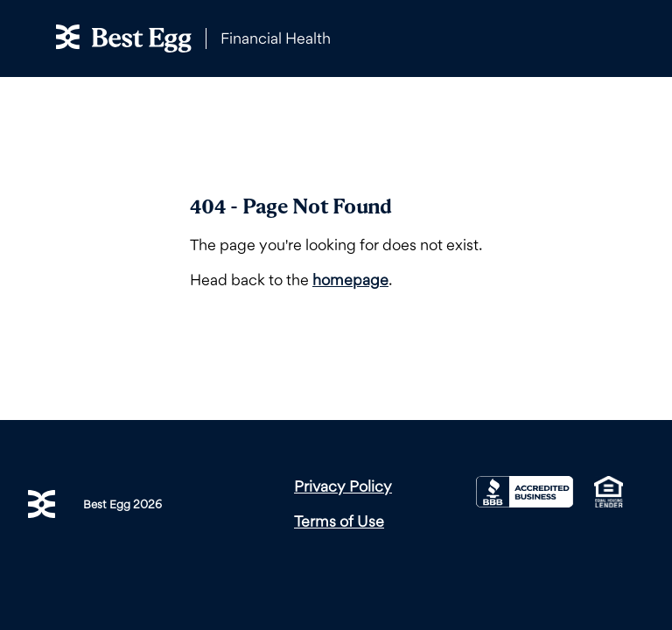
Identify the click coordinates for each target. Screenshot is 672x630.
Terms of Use (339, 521)
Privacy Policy (343, 486)
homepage (350, 280)
